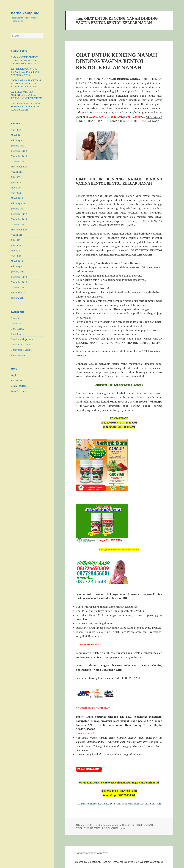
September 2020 (19, 167)
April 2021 (16, 130)
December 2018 (19, 277)
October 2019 (18, 224)
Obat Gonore (17, 334)
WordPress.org (18, 391)
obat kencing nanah (102, 393)
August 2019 (17, 235)
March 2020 (17, 198)
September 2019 (19, 230)
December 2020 (19, 151)
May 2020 (16, 188)
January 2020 (18, 209)
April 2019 (16, 256)
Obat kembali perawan (23, 339)
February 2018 (18, 293)
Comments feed (19, 386)
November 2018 (19, 282)
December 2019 (19, 214)
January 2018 (18, 298)
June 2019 (16, 245)
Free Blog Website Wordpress (145, 862)
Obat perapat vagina (21, 350)
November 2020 (19, 156)
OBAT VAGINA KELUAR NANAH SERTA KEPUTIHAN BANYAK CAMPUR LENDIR (27, 107)
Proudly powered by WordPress (92, 853)
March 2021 (17, 135)
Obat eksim (17, 323)
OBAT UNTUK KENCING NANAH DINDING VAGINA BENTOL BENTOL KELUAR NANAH (116, 61)
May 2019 (16, 251)
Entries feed (17, 381)
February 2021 (18, 140)
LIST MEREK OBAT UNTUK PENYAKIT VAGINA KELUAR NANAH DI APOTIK (25, 72)
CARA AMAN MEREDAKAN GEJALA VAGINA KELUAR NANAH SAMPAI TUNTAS (24, 60)
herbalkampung (25, 13)
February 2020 (18, 203)
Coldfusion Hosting (99, 862)
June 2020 (16, 182)
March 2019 (17, 261)
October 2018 (18, 287)
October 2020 (18, 161)
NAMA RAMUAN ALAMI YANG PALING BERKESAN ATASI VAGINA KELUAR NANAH (26, 83)
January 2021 (18, 146)
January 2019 (18, 272)
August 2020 (17, 172)
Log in (14, 375)
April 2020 (16, 193)
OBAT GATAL (17, 329)
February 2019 (18, 266)
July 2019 (16, 240)
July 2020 (16, 177)
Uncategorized (18, 355)
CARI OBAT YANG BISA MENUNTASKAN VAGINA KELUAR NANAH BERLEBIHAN (26, 95)
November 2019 (19, 219)
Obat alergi (17, 318)
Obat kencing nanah (21, 344)
